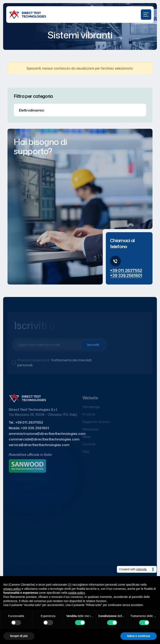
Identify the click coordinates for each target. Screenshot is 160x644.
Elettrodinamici (32, 110)
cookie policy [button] (76, 593)
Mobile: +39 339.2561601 (29, 430)
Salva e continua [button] (139, 636)
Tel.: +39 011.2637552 (26, 424)
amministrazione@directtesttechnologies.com (47, 436)
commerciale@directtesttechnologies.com (44, 441)
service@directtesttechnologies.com (39, 447)
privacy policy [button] (12, 589)
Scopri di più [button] (19, 636)
